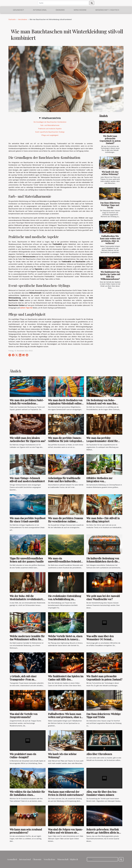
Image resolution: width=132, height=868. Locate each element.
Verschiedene (80, 10)
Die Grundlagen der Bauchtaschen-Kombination (50, 122)
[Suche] (63, 3)
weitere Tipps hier (26, 308)
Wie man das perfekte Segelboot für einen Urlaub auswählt (28, 520)
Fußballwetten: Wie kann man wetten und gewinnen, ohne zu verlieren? (110, 240)
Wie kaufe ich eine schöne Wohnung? (110, 173)
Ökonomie (60, 10)
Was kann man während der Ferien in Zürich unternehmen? (66, 793)
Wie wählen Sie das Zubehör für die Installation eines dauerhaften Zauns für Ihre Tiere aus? (27, 796)
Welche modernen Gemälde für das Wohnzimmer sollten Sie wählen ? (27, 639)
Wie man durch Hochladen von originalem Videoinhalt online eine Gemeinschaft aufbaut (65, 403)
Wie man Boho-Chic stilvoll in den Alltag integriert (103, 520)
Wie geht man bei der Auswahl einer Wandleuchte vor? (103, 597)
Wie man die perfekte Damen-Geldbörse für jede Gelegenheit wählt (65, 441)
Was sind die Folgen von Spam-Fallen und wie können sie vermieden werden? (66, 833)
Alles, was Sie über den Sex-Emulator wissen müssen (102, 793)
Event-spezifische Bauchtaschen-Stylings (50, 132)
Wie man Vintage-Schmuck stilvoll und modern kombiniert (27, 480)
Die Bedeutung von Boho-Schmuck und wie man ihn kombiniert (101, 403)
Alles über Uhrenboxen (99, 754)
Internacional (40, 10)
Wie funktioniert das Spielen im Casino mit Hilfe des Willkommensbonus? (110, 275)
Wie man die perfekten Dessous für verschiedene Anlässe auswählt (65, 521)
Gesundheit (19, 10)
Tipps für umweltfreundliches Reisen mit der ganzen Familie (27, 560)
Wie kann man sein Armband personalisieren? (26, 831)
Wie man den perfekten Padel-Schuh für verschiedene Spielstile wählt (27, 403)
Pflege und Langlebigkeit (50, 135)
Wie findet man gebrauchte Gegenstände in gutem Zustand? (110, 140)
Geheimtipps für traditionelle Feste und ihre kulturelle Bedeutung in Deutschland (64, 481)
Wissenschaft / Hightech (107, 10)
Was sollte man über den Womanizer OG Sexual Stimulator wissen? (100, 639)
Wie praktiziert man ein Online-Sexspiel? (23, 756)
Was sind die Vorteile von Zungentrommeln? (24, 715)
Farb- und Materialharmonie (50, 125)
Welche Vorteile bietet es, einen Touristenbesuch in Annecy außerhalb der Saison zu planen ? (66, 641)
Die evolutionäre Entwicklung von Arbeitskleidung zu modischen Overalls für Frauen (66, 599)
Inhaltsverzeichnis (51, 118)
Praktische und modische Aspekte (50, 129)
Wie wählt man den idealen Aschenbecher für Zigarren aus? (28, 439)
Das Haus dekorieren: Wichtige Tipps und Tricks (110, 205)
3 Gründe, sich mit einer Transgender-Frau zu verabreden (23, 679)
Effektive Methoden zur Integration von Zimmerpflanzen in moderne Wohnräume (103, 483)
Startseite (12, 19)
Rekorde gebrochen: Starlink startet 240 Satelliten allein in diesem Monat (103, 833)
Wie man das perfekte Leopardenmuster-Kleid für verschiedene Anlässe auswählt (103, 441)
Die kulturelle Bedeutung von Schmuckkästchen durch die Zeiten (103, 561)
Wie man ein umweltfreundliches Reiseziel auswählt (64, 561)
